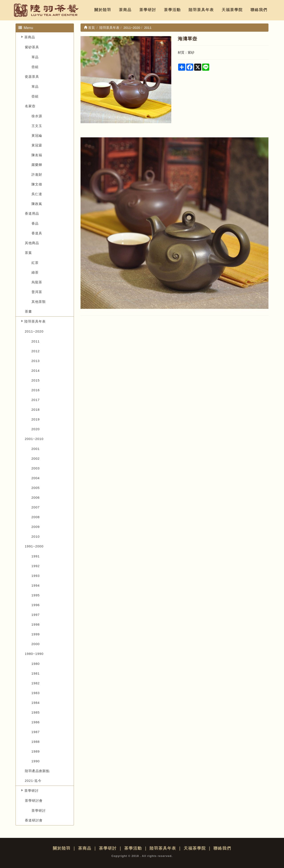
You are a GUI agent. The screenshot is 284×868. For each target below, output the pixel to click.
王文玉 (37, 126)
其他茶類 (39, 302)
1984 (36, 703)
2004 (36, 478)
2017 (36, 400)
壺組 (35, 67)
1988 (36, 742)
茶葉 (28, 253)
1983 (36, 693)
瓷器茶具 (32, 77)
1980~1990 (34, 654)
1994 (36, 585)
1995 (36, 595)
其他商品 (32, 243)
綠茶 (35, 272)
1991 (36, 556)
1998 (36, 624)
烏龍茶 (37, 282)
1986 (36, 722)
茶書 (28, 311)
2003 (36, 468)
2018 (36, 410)
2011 (36, 341)
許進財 (37, 174)
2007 (36, 507)
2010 (36, 536)
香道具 (37, 233)
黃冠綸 (37, 135)
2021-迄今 (33, 781)
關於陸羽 (103, 10)
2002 (36, 458)
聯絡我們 (259, 10)
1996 (36, 605)
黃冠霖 (37, 145)
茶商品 (125, 10)
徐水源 (37, 116)
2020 (36, 429)
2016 (36, 390)
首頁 (89, 28)
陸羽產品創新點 (37, 771)
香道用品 (32, 213)
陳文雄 (37, 184)
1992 (36, 566)
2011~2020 (34, 331)
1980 (36, 664)
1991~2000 (34, 546)
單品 (35, 57)
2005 (36, 488)
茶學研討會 (34, 801)
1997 (36, 615)
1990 (36, 761)
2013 (36, 361)
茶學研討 (148, 10)
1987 (36, 732)
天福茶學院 (232, 10)
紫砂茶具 (32, 47)
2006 (36, 497)
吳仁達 (37, 194)
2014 (36, 371)
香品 (35, 223)
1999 (36, 634)
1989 (36, 751)
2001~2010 (34, 439)
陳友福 (37, 155)
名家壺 (30, 106)
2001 (36, 449)
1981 (36, 673)
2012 (36, 351)
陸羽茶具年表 (201, 10)
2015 (36, 380)
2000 (36, 644)
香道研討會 (34, 820)
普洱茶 (37, 292)
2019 (36, 419)
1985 (36, 712)
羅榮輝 (37, 165)
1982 (36, 683)
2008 (36, 517)
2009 (36, 527)
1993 (36, 576)
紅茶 (35, 263)
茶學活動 (172, 10)
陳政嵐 (37, 204)
